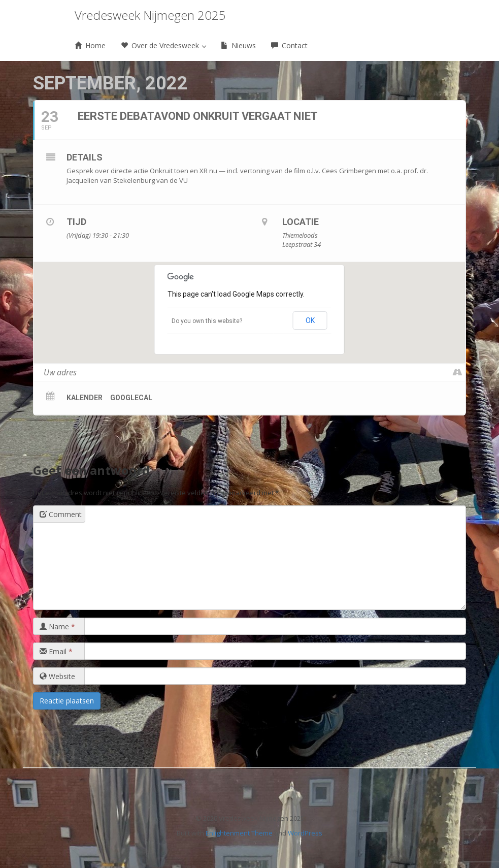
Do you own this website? (207, 321)
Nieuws (238, 45)
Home (90, 45)
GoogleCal (131, 398)
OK (310, 320)
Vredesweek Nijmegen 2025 (150, 15)
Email (56, 651)
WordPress (305, 833)
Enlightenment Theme (239, 833)
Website (57, 676)
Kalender (85, 398)
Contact (289, 45)
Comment (61, 514)
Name (57, 626)
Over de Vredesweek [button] (163, 45)
